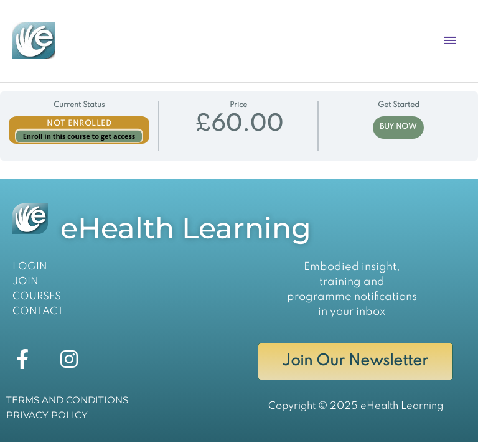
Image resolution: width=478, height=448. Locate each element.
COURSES (37, 296)
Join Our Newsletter (355, 361)
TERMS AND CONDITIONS (67, 400)
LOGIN (30, 267)
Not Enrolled (79, 124)
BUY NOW (398, 127)
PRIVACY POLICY (47, 415)
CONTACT (38, 311)
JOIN (26, 282)
